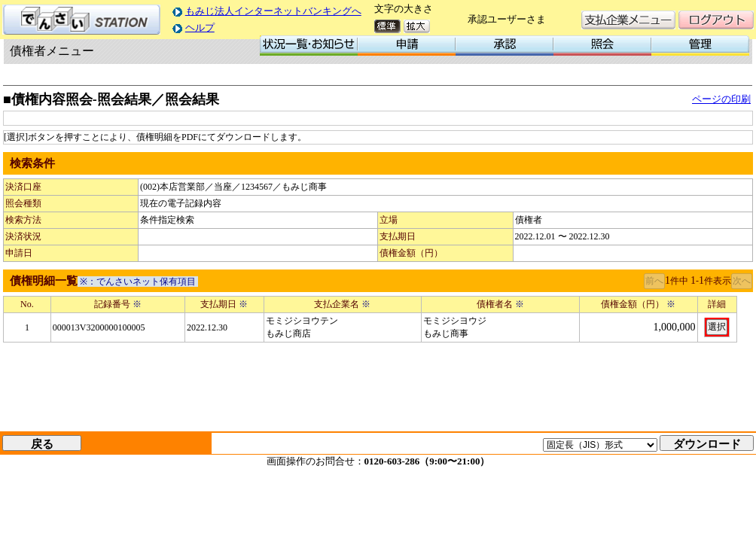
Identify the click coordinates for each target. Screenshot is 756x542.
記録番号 (118, 304)
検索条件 (32, 163)
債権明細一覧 (44, 281)
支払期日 (398, 236)
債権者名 (500, 304)
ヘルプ (200, 27)
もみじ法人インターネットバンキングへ (273, 11)
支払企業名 (342, 304)
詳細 (717, 304)
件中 (679, 281)
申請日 (19, 253)
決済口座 (23, 187)
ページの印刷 (721, 99)
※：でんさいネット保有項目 (138, 282)
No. (27, 304)
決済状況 (23, 236)
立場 (389, 220)
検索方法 (23, 220)
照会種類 (23, 203)
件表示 (718, 281)
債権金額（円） (411, 253)
